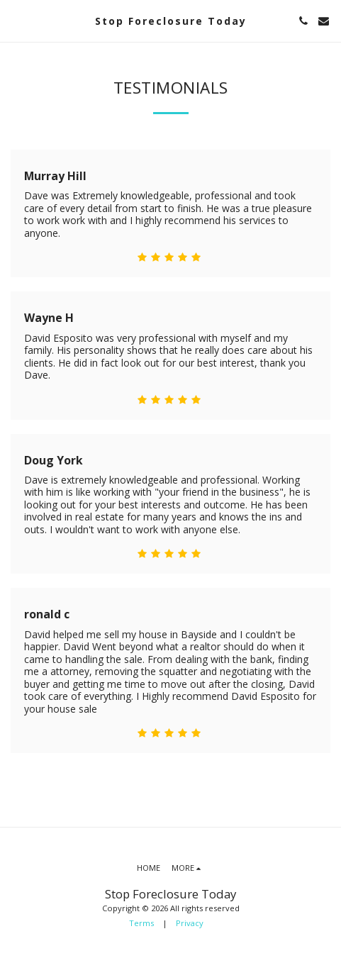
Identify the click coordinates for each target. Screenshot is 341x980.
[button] (16, 20)
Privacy (190, 923)
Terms (141, 923)
